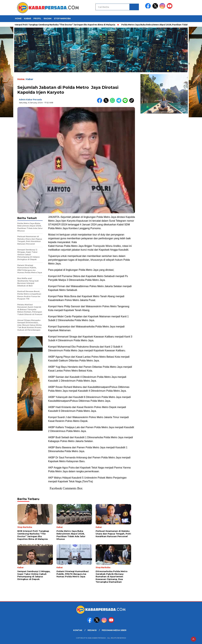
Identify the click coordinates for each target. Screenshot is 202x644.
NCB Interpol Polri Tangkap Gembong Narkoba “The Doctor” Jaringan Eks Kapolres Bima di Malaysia (63, 25)
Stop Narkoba (62, 18)
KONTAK (78, 630)
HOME (18, 18)
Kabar (28, 18)
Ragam (48, 18)
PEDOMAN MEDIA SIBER (114, 630)
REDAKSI (92, 630)
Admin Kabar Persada (30, 100)
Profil (37, 18)
